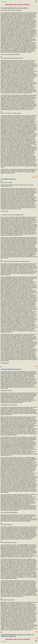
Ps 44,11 (8, 183)
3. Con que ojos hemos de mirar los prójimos (14, 8)
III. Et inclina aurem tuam (8, 179)
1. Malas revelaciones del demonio (11, 369)
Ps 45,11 (3, 183)
